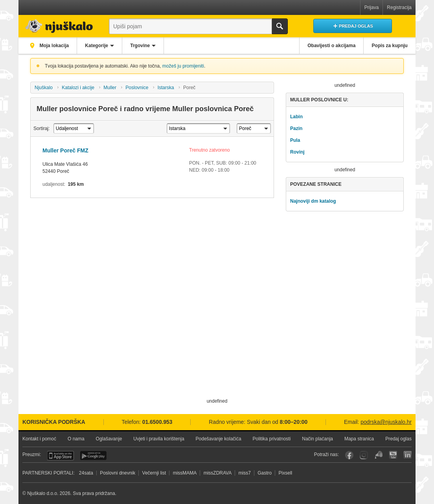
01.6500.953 (157, 422)
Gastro (265, 473)
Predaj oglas (398, 439)
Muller (110, 88)
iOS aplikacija (61, 456)
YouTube (393, 455)
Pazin (296, 128)
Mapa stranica (359, 439)
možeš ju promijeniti (183, 66)
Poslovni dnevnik (118, 473)
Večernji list (154, 473)
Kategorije (98, 46)
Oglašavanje (109, 439)
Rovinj (297, 152)
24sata (86, 473)
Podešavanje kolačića (219, 439)
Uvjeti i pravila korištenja (159, 439)
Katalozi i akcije (78, 88)
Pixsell (286, 473)
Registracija (399, 7)
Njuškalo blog (378, 455)
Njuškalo (44, 88)
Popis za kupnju (389, 46)
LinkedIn (407, 455)
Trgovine (142, 46)
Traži (280, 26)
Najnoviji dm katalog (313, 201)
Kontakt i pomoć (39, 439)
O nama (76, 439)
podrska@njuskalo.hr (386, 422)
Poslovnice (137, 88)
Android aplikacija (93, 456)
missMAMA (185, 473)
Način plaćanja (317, 439)
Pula (295, 140)
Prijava (372, 7)
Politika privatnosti (272, 439)
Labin (296, 117)
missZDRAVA (218, 473)
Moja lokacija (54, 46)
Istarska (166, 88)
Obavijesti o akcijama (331, 46)
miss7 (245, 473)
